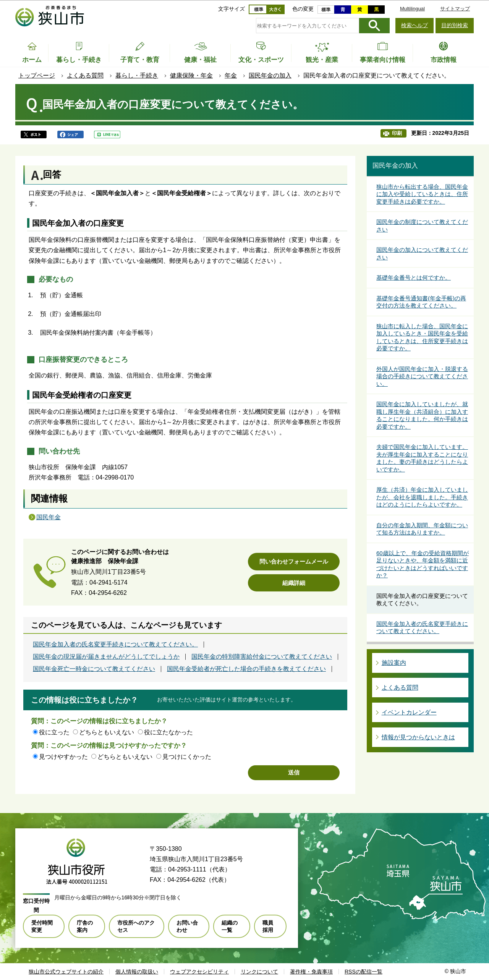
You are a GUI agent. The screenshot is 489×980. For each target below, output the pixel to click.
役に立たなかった (168, 732)
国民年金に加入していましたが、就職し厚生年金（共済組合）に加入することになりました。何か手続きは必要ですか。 (422, 415)
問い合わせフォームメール (294, 561)
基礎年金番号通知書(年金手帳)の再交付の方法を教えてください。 (421, 302)
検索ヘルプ (415, 25)
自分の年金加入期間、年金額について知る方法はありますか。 (422, 529)
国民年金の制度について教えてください (422, 226)
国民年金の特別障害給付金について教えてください (262, 657)
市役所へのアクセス (136, 926)
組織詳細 (294, 583)
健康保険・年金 (191, 75)
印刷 (397, 133)
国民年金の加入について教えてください (422, 254)
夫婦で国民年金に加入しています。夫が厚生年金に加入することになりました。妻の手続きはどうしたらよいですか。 (422, 458)
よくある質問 (85, 75)
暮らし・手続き (137, 75)
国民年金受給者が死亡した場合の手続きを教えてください (246, 669)
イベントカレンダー (409, 712)
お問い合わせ (187, 926)
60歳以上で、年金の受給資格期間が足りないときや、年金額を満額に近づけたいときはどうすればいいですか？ (423, 564)
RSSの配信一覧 (364, 972)
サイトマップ (455, 9)
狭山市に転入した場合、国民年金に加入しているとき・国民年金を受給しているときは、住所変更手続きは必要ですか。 (422, 337)
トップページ (37, 75)
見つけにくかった (187, 757)
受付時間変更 (42, 926)
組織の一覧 (230, 926)
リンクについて (259, 972)
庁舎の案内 (85, 926)
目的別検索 (455, 25)
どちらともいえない (107, 732)
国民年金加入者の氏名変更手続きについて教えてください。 (115, 645)
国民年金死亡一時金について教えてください (94, 669)
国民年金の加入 (270, 75)
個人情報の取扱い (137, 972)
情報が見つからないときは (418, 737)
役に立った (54, 732)
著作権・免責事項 (311, 972)
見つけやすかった (63, 757)
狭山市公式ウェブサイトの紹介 (66, 972)
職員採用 (268, 926)
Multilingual (412, 9)
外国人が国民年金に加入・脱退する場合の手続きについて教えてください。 (422, 376)
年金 (231, 75)
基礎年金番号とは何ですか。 (414, 278)
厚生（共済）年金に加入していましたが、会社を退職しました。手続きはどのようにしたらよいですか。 (422, 497)
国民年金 (49, 517)
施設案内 (394, 663)
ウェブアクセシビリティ (199, 972)
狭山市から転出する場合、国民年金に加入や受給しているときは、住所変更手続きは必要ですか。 (422, 194)
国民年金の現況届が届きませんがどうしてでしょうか (106, 657)
